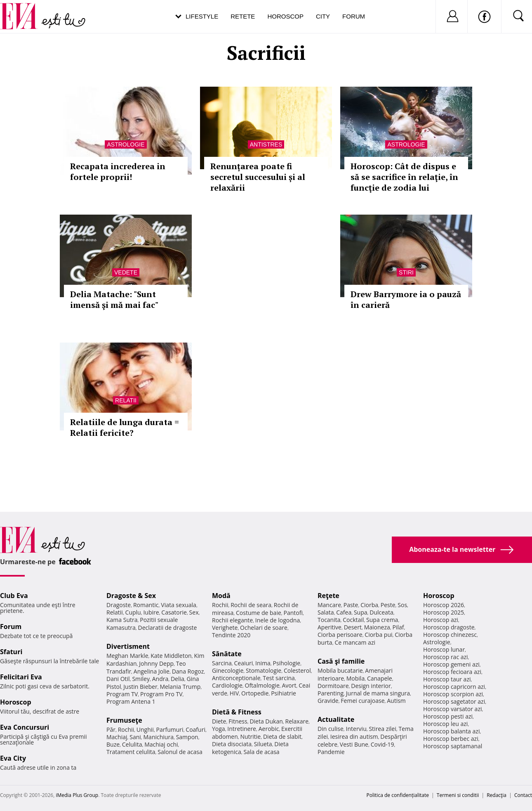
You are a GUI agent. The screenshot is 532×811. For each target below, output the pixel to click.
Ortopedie (255, 693)
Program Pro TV (161, 694)
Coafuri (195, 729)
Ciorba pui (378, 635)
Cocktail (353, 620)
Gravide (328, 701)
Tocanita (329, 620)
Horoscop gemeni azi (451, 664)
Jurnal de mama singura (378, 693)
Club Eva (14, 596)
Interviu (356, 729)
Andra (160, 679)
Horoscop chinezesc (450, 635)
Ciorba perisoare (340, 635)
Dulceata (381, 612)
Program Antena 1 (131, 701)
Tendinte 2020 (231, 635)
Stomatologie (264, 670)
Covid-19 (383, 744)
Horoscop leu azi (445, 724)
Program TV (122, 694)
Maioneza (377, 627)
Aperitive (330, 627)
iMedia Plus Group (77, 795)
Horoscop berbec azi (451, 739)
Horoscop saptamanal (453, 746)
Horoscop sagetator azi (454, 701)
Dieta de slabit (282, 737)
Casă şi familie (341, 661)
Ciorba (369, 605)
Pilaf (398, 627)
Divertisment (128, 646)
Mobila (355, 678)
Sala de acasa (261, 752)
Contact (523, 795)
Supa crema (382, 620)
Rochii (126, 729)
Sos (402, 605)
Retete (243, 16)
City (323, 16)
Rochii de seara (251, 605)
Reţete (328, 596)
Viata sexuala (179, 605)
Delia (178, 679)
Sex (194, 612)
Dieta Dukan (266, 721)
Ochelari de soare (264, 628)
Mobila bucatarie (340, 670)
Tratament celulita (131, 752)
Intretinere (242, 729)
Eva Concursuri (25, 727)
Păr (111, 729)
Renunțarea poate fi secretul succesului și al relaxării (258, 177)
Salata (326, 612)
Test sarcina (279, 678)
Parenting (331, 693)
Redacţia (497, 795)
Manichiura (159, 737)
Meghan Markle (127, 656)
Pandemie (331, 752)
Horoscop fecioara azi (452, 672)
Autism (396, 701)
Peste (388, 605)
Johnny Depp (156, 663)
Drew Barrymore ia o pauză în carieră (406, 299)
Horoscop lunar (444, 649)
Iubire (151, 612)
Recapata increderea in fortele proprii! (118, 171)
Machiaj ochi (161, 744)
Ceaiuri (244, 663)
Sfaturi (11, 652)
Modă (221, 596)
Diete (219, 721)
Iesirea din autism (354, 737)
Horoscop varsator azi (452, 709)
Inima (263, 663)
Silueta (263, 744)
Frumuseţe (124, 720)
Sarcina (222, 663)
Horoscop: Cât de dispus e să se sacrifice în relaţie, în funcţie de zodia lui (404, 177)
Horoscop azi (441, 620)
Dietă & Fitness (237, 712)
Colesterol (297, 670)
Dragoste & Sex (131, 596)
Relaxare (297, 721)
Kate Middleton (171, 656)
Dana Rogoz (188, 671)
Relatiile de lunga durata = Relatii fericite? (125, 427)
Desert (353, 627)
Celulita (132, 744)
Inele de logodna (278, 620)
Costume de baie (259, 613)
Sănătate (227, 654)
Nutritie (250, 737)
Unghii (145, 729)
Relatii (126, 400)
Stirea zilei (382, 729)
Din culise (331, 729)
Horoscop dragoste (449, 627)
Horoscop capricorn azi (454, 687)
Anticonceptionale (236, 678)
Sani (135, 737)
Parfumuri (170, 729)
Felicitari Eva (21, 677)
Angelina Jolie (152, 671)
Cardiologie (227, 685)
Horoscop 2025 (444, 612)
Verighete (225, 628)
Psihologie (287, 663)
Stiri (406, 272)
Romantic (146, 605)
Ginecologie (228, 670)
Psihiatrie (284, 693)
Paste (351, 605)
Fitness (238, 721)
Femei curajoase (363, 701)
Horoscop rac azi (446, 657)
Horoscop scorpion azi (453, 694)
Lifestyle (202, 16)
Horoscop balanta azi (451, 731)
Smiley (141, 679)
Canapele (380, 678)
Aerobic (269, 729)
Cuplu (133, 612)
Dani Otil (118, 679)
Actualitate (336, 719)
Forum (354, 16)
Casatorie (174, 612)
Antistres (266, 144)
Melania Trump (180, 687)
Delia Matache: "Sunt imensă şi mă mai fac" (114, 299)
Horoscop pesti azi (448, 716)
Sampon (187, 737)
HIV (234, 693)
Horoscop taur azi (447, 679)
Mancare (329, 605)
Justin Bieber (140, 687)
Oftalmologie (262, 685)
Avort (289, 685)
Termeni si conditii (458, 795)
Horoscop (285, 16)
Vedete (126, 272)
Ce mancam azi (355, 642)
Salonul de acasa (180, 752)
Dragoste (119, 605)
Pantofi (293, 613)
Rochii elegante (232, 620)
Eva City (13, 758)
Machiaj (117, 737)
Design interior (371, 686)
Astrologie (126, 144)
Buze (113, 744)
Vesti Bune (354, 744)
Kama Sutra (122, 620)
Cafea (344, 612)
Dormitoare (333, 686)
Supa (361, 612)
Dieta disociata (232, 744)
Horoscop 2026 (444, 605)
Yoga (219, 729)
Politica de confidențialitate (398, 795)
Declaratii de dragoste (168, 628)
